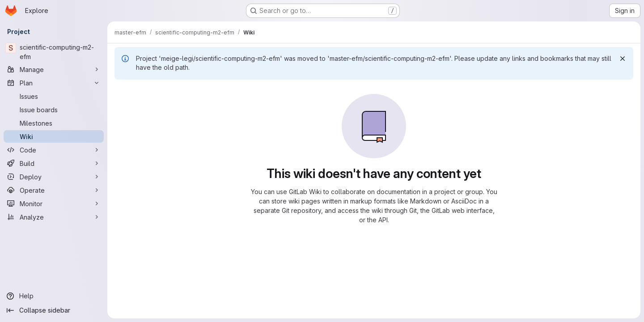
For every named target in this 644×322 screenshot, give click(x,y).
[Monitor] (54, 203)
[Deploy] (54, 177)
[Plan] (54, 83)
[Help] (54, 296)
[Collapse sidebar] (54, 310)
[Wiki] (54, 136)
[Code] (54, 150)
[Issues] (54, 96)
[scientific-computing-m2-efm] (54, 52)
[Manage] (54, 69)
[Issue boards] (54, 110)
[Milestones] (54, 123)
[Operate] (54, 190)
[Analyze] (54, 217)
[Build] (54, 163)
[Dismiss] (623, 59)
